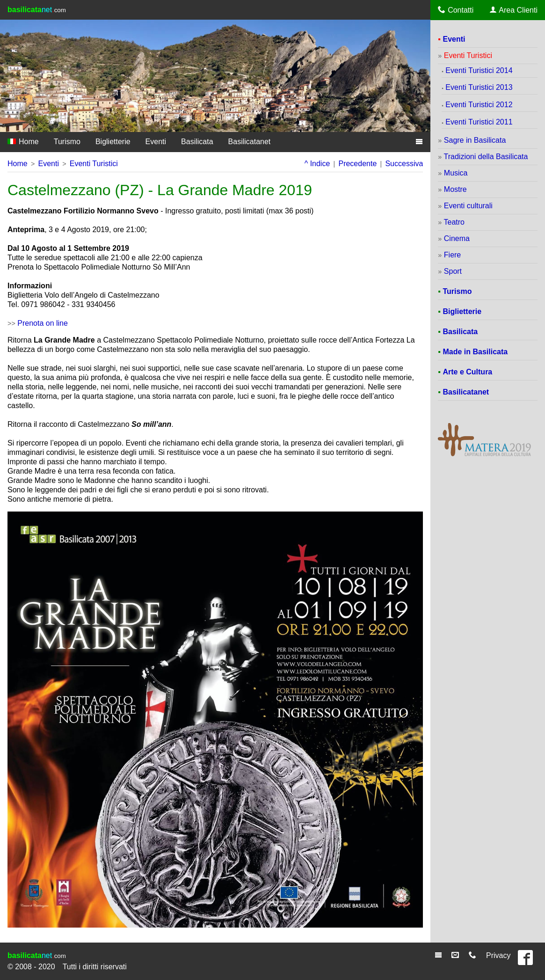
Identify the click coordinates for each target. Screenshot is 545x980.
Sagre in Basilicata (475, 140)
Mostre (455, 189)
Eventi (156, 142)
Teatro (454, 222)
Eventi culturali (468, 206)
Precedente (357, 164)
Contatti (456, 10)
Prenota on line (43, 323)
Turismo (67, 142)
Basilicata (197, 142)
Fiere (452, 255)
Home (23, 142)
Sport (453, 271)
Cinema (457, 238)
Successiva (404, 164)
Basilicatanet (250, 142)
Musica (456, 173)
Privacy (498, 955)
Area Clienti (514, 10)
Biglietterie (113, 142)
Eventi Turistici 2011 (479, 122)
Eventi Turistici (94, 164)
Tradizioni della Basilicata (486, 157)
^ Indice (317, 164)
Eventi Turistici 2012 (479, 105)
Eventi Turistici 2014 (479, 70)
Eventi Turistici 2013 (479, 87)
